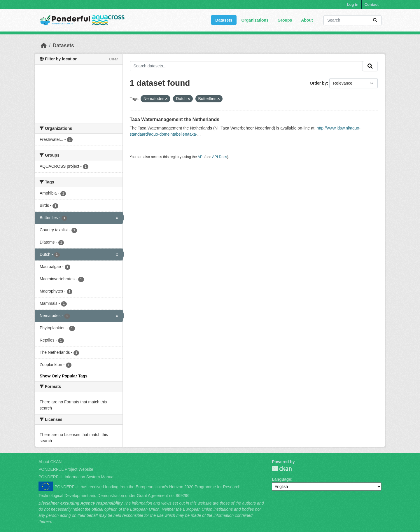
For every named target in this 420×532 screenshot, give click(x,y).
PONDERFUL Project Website (66, 469)
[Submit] (375, 20)
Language (281, 479)
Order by (318, 83)
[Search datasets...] (352, 20)
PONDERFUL (282, 469)
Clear (113, 59)
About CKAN (50, 462)
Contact (372, 5)
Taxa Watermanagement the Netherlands (175, 119)
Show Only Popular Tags (64, 376)
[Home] (44, 45)
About (307, 20)
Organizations (255, 20)
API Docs (219, 157)
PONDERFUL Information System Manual (76, 477)
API (201, 157)
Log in (353, 5)
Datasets (224, 20)
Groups (285, 20)
